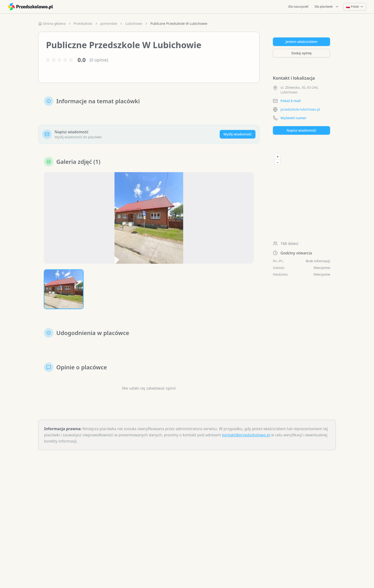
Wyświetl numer (293, 118)
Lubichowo (134, 23)
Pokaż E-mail (291, 101)
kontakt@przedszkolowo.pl (246, 435)
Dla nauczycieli (298, 7)
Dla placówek (327, 7)
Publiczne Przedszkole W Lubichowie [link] (179, 23)
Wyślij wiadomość (238, 134)
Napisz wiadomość (301, 130)
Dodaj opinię (301, 53)
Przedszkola (83, 23)
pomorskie (109, 23)
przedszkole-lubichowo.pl (300, 109)
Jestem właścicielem (301, 42)
